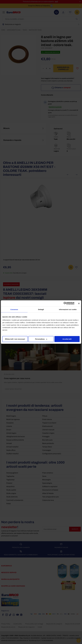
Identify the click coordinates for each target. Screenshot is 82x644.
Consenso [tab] (14, 309)
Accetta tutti (67, 339)
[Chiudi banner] (79, 303)
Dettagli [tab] (41, 309)
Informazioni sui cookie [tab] (68, 309)
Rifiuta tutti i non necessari (15, 339)
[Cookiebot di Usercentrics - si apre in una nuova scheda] (65, 303)
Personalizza (41, 339)
